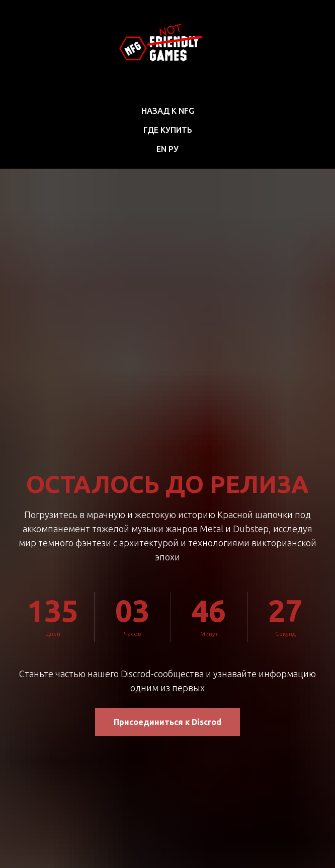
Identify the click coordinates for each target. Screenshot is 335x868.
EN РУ (168, 149)
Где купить (168, 130)
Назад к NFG (168, 111)
